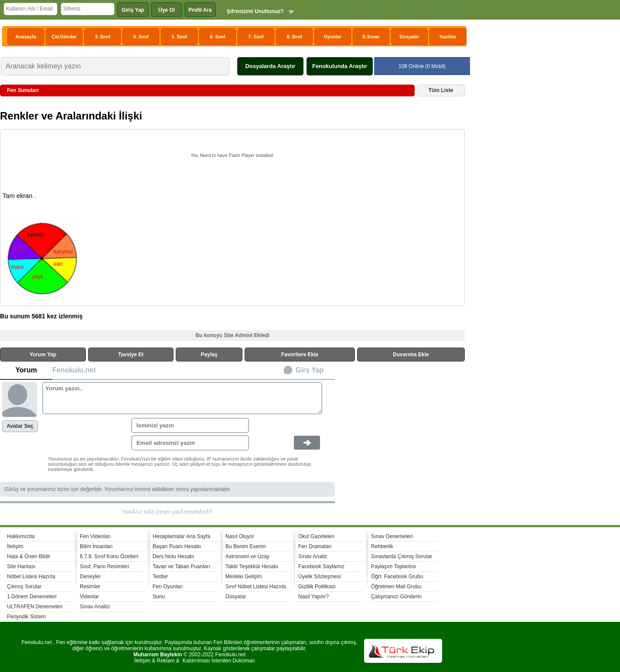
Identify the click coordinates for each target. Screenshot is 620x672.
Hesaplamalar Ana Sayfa (181, 536)
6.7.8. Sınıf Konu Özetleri (109, 556)
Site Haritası (21, 566)
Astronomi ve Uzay (247, 556)
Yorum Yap (43, 355)
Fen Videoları (95, 536)
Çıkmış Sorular (24, 587)
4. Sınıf (141, 37)
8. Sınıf (295, 37)
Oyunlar (333, 37)
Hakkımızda (21, 536)
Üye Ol (167, 10)
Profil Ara (200, 10)
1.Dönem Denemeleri (32, 597)
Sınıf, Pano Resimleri (104, 566)
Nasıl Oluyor (240, 536)
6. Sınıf (218, 37)
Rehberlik (382, 546)
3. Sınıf (103, 37)
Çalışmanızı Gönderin (396, 597)
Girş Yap (310, 370)
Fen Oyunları (168, 587)
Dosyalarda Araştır (270, 66)
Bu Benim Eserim (246, 546)
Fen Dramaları (315, 546)
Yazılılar (448, 37)
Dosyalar (409, 37)
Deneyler (90, 576)
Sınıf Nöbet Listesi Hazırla (256, 587)
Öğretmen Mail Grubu (396, 587)
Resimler (90, 587)
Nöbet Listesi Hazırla (31, 576)
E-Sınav (371, 37)
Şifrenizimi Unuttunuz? (255, 11)
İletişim (15, 546)
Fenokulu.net (74, 370)
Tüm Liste (441, 90)
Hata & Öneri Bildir (29, 556)
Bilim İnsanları (96, 546)
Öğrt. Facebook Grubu (397, 576)
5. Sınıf (179, 37)
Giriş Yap (133, 10)
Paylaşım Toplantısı (394, 566)
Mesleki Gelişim (244, 576)
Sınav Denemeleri (392, 536)
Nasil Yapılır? (313, 597)
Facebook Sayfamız (321, 566)
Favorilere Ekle (300, 355)
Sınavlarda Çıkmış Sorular (402, 556)
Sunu (159, 597)
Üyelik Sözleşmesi (319, 576)
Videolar (89, 597)
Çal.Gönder (64, 37)
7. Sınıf (256, 37)
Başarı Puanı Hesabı (177, 546)
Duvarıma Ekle (411, 355)
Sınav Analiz (313, 556)
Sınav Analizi (95, 607)
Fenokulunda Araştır (340, 66)
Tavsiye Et (131, 355)
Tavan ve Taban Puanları (181, 566)
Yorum (26, 370)
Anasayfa (26, 37)
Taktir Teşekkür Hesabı (252, 566)
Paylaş (209, 355)
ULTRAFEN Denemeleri (35, 607)
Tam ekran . (19, 196)
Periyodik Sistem (26, 617)
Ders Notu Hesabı (173, 556)
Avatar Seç (20, 426)
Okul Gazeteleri (316, 536)
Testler (160, 576)
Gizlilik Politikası (317, 587)
